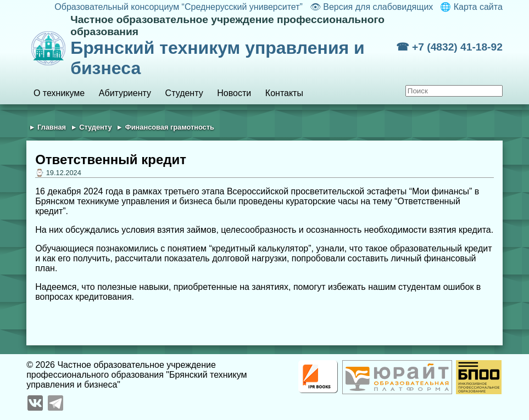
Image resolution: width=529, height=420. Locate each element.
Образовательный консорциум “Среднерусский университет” (179, 7)
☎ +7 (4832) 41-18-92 (449, 47)
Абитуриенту (125, 93)
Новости (234, 93)
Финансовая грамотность (170, 127)
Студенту (184, 93)
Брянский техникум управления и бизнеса (233, 46)
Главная (52, 127)
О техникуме (59, 93)
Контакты (284, 93)
